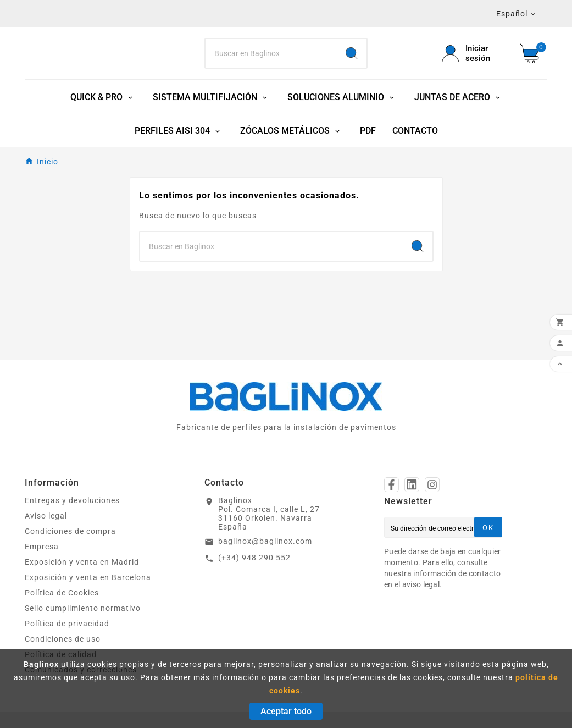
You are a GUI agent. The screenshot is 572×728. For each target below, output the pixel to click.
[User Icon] (474, 53)
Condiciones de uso (63, 639)
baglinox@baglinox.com (265, 541)
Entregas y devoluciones (72, 500)
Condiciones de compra (70, 531)
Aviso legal (46, 516)
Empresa (42, 547)
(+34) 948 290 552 (254, 558)
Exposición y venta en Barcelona (88, 577)
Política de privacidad (67, 624)
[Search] (271, 53)
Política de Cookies (62, 593)
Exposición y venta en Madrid (82, 562)
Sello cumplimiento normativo (83, 608)
